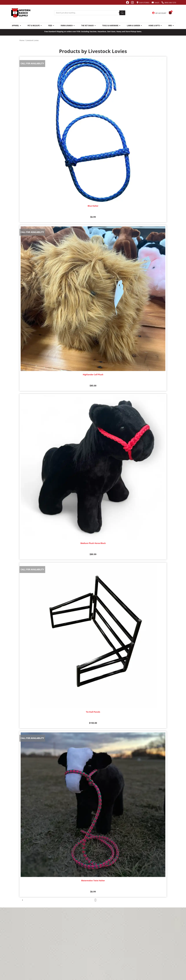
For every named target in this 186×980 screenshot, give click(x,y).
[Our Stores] (138, 2)
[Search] (122, 13)
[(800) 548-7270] (163, 2)
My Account (161, 13)
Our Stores (144, 3)
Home (22, 40)
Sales (157, 3)
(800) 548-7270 (170, 3)
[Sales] (153, 2)
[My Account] (153, 13)
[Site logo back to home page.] (21, 13)
